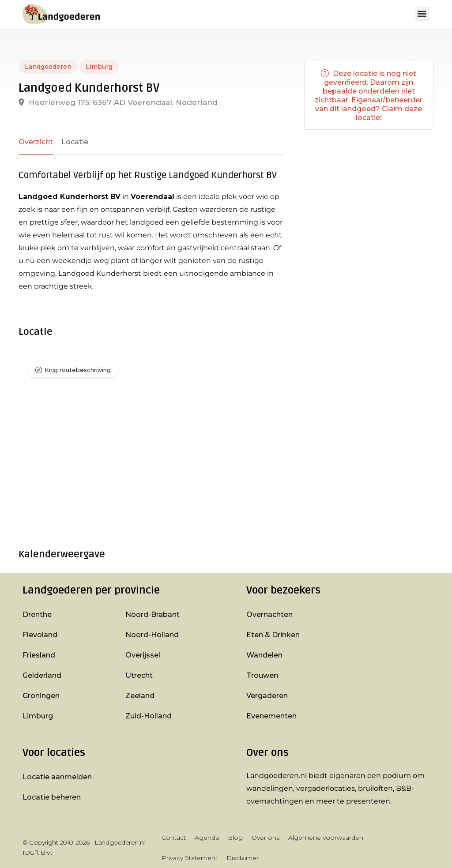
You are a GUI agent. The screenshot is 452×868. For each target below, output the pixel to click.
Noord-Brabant (153, 614)
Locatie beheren (52, 797)
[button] (422, 14)
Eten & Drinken (273, 635)
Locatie (75, 142)
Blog (235, 838)
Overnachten (269, 614)
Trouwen (262, 675)
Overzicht (36, 142)
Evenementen (271, 716)
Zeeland (140, 696)
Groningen (41, 696)
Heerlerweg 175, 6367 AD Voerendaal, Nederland (118, 102)
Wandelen (264, 655)
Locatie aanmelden (57, 777)
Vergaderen (267, 696)
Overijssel (143, 655)
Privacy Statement (190, 858)
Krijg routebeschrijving (78, 370)
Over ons (266, 838)
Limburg (99, 67)
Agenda (207, 838)
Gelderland (42, 675)
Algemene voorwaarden (326, 838)
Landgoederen (48, 67)
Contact (174, 838)
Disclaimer (243, 858)
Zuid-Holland (149, 716)
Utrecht (139, 675)
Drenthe (37, 614)
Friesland (39, 655)
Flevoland (40, 635)
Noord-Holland (152, 635)
